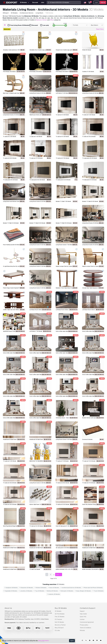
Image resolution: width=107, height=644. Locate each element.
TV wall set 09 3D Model (10, 483)
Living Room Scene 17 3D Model (64, 245)
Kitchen (45, 20)
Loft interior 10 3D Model (62, 93)
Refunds (82, 630)
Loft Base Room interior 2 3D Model (92, 310)
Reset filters (100, 29)
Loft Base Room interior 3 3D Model (65, 310)
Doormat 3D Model (87, 439)
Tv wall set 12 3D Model (10, 136)
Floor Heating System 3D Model (12, 245)
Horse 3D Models (54, 588)
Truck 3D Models (98, 591)
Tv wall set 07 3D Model (36, 158)
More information (44, 641)
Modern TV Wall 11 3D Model (63, 201)
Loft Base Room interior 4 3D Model (39, 310)
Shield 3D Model (87, 50)
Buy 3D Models (61, 608)
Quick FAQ (83, 617)
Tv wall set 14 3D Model (62, 115)
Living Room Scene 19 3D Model (91, 223)
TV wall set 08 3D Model (63, 483)
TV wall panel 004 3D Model (37, 180)
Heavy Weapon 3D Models (83, 591)
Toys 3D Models (39, 591)
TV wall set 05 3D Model (63, 504)
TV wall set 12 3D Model (10, 461)
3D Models (58, 611)
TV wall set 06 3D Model (10, 504)
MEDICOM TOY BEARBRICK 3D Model (39, 461)
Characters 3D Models (26, 588)
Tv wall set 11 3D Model (36, 136)
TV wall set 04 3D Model (36, 526)
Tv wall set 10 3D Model (62, 136)
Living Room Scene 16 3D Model (91, 245)
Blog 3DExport (59, 628)
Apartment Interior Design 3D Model (13, 331)
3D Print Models (60, 614)
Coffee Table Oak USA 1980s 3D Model (14, 310)
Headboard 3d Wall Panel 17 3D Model (40, 439)
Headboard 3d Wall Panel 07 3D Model (13, 569)
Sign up (103, 2)
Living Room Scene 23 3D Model (38, 93)
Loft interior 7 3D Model (36, 331)
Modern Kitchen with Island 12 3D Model (93, 418)
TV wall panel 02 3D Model (63, 180)
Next (59, 575)
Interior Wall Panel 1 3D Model (37, 504)
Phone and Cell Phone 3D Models (93, 588)
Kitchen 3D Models (41, 588)
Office (52, 20)
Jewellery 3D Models (25, 591)
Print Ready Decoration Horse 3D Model (67, 72)
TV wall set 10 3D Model (89, 461)
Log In (96, 2)
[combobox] (80, 25)
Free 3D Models (60, 617)
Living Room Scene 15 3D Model (38, 266)
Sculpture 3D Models (11, 588)
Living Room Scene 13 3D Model (64, 439)
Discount (34, 25)
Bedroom (39, 20)
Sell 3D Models (59, 622)
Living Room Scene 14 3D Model (38, 288)
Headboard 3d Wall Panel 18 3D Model (13, 439)
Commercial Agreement (87, 622)
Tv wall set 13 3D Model (89, 115)
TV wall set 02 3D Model (89, 526)
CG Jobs (57, 630)
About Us (8, 608)
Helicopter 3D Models (66, 591)
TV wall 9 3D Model (35, 569)
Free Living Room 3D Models (19, 25)
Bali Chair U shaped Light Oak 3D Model (14, 93)
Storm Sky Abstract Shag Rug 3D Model (93, 504)
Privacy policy (84, 625)
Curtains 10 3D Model (88, 72)
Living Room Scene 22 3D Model (91, 93)
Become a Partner (60, 625)
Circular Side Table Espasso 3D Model (93, 288)
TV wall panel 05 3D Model (10, 180)
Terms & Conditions (85, 628)
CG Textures (58, 619)
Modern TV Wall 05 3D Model (37, 223)
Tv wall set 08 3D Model (10, 158)
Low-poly (45, 25)
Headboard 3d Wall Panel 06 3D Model (93, 548)
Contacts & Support (88, 608)
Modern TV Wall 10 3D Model (11, 223)
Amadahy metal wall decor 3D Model (13, 50)
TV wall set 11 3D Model (62, 461)
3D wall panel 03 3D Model (63, 548)
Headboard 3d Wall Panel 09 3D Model (13, 548)
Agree (72, 641)
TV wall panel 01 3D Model (89, 180)
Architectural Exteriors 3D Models (71, 588)
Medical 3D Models (52, 591)
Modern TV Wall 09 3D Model (90, 201)
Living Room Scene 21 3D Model (12, 115)
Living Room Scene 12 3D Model (38, 483)
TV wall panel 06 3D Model (90, 158)
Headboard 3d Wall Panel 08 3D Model (40, 548)
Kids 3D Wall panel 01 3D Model (64, 526)
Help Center (83, 614)
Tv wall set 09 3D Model (89, 136)
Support (82, 611)
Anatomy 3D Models (53, 594)
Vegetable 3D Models (10, 591)
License (82, 619)
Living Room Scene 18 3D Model (38, 245)
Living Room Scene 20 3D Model (38, 201)
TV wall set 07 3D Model (62, 158)
